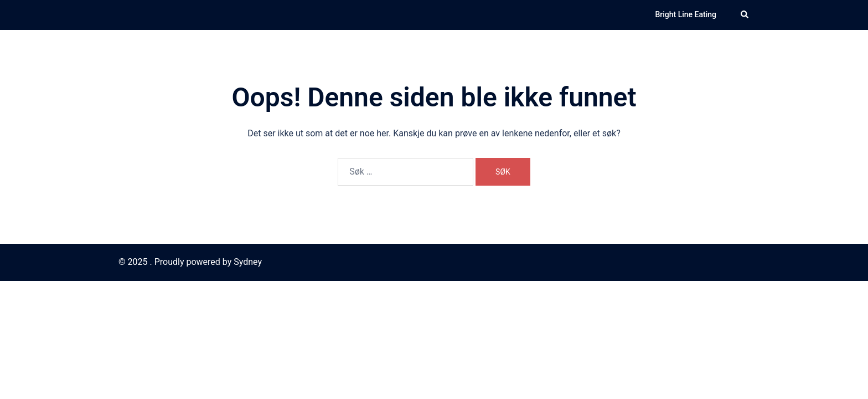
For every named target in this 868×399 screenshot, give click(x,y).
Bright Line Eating (686, 14)
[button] (745, 15)
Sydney (248, 262)
